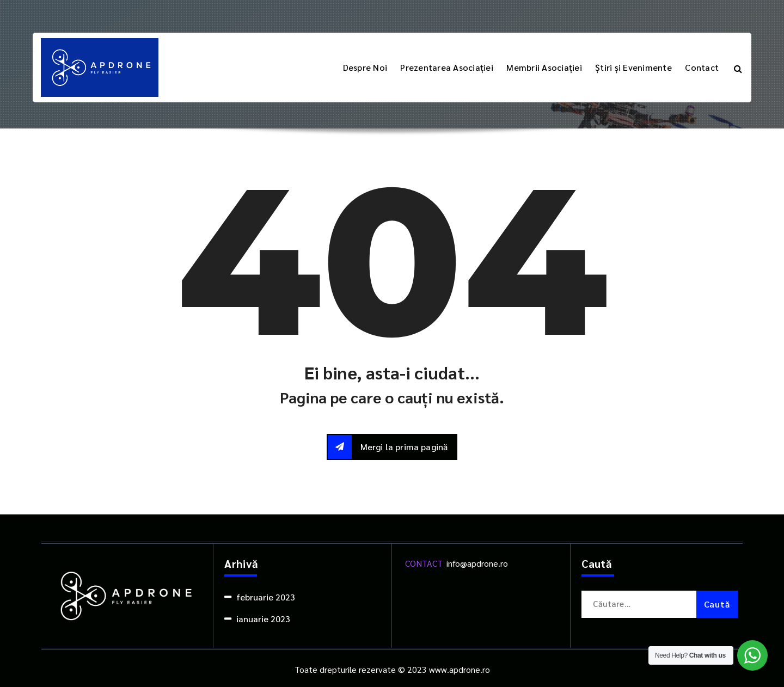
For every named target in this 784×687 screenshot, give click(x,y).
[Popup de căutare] (738, 68)
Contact (702, 67)
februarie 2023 (266, 597)
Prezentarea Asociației (447, 67)
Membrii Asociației (544, 67)
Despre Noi (365, 67)
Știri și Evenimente (633, 67)
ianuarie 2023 (263, 619)
